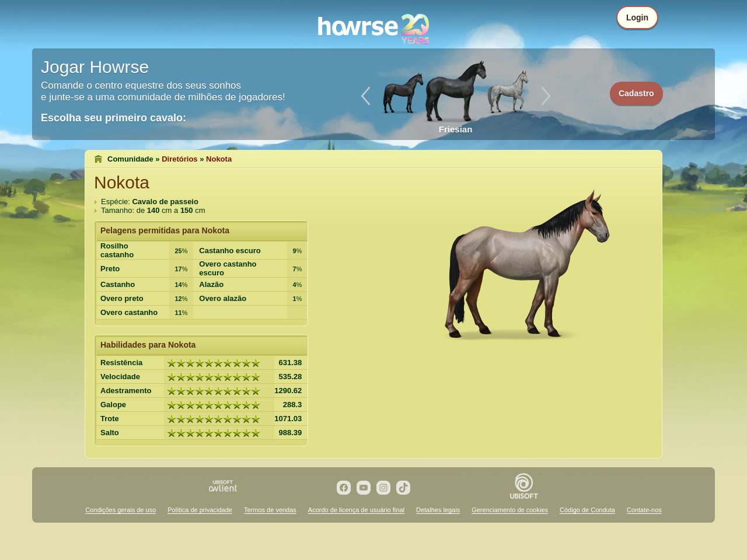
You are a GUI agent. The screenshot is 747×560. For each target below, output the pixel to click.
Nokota (219, 159)
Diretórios (179, 159)
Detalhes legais (438, 510)
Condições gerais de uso (121, 510)
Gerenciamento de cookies (510, 510)
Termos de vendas (270, 510)
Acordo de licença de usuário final (356, 510)
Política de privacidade (200, 510)
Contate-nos (644, 510)
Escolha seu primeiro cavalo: (114, 118)
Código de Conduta (587, 510)
